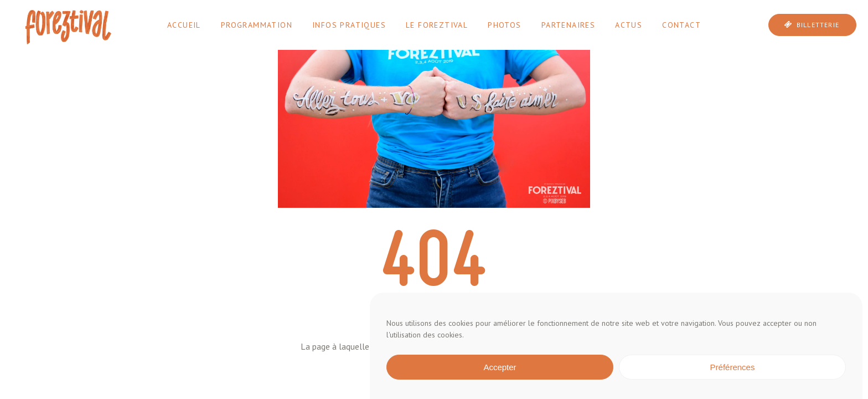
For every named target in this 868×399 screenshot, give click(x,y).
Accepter (500, 367)
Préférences (733, 367)
